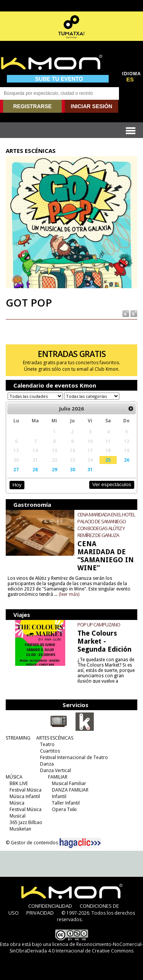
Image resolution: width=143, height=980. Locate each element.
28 (35, 469)
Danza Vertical (55, 770)
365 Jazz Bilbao (26, 822)
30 (72, 469)
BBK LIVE (19, 783)
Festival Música (26, 790)
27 (16, 469)
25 (108, 460)
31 (90, 469)
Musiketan (20, 829)
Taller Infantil (66, 803)
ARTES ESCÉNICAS (55, 738)
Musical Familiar (69, 783)
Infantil (59, 796)
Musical (18, 816)
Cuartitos (50, 751)
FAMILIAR (58, 777)
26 (127, 460)
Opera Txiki (64, 809)
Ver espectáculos (112, 484)
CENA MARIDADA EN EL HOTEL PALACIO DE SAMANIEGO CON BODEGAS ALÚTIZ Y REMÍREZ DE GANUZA (106, 525)
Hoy (17, 485)
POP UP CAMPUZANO (99, 625)
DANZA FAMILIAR (70, 790)
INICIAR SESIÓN (92, 106)
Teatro (47, 744)
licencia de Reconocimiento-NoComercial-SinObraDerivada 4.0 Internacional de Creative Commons (76, 948)
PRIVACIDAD (40, 913)
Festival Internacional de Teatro (74, 757)
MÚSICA (14, 777)
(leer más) (69, 594)
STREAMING (18, 738)
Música (17, 803)
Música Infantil (25, 796)
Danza (47, 764)
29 (55, 469)
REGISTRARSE (32, 106)
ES (130, 80)
